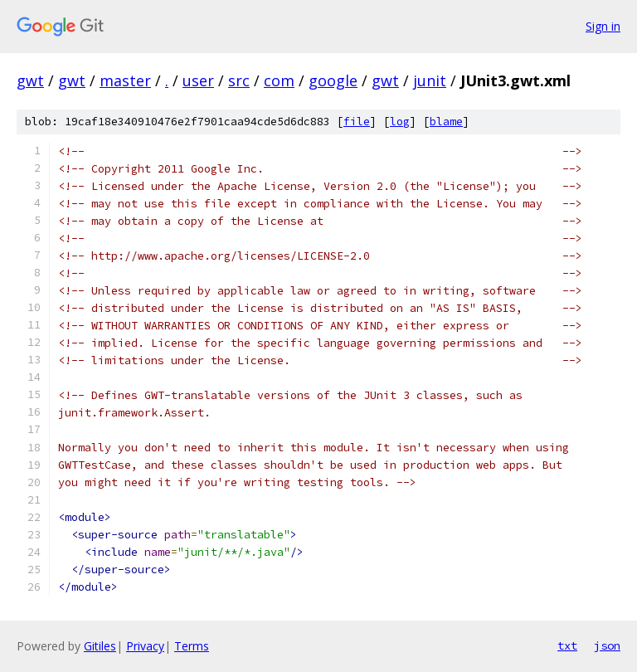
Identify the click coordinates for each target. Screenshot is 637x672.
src (239, 80)
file (357, 122)
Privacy (145, 646)
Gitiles (100, 646)
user (198, 80)
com (279, 80)
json (607, 645)
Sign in (603, 26)
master (125, 80)
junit (430, 80)
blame (446, 122)
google (333, 80)
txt (567, 645)
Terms (192, 646)
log (400, 122)
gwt (30, 80)
